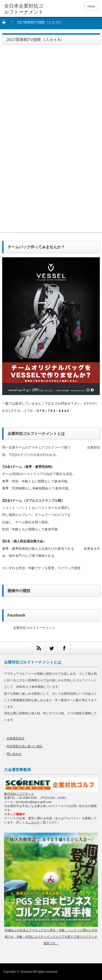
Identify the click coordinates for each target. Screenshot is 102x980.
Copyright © (12, 972)
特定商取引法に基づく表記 (24, 746)
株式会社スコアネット (19, 794)
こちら (33, 822)
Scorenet (27, 972)
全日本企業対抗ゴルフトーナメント (24, 9)
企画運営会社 (16, 738)
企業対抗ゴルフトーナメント (34, 628)
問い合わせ (14, 754)
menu (91, 6)
